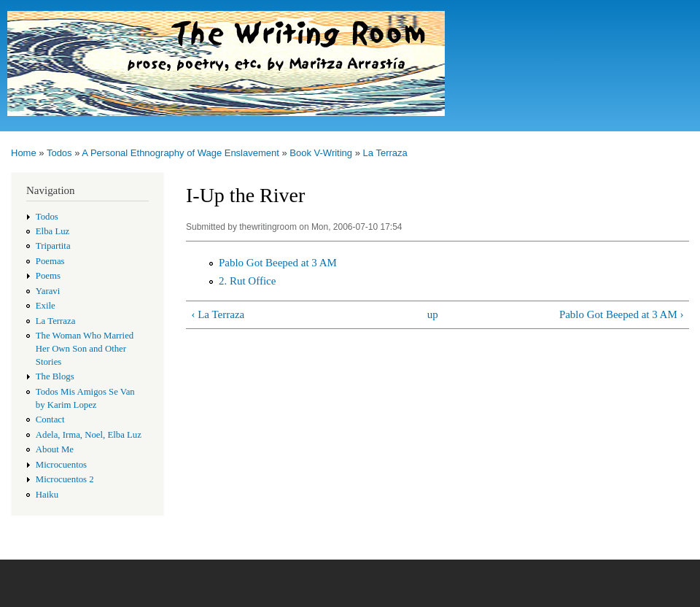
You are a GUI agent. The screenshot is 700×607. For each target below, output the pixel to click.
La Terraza (385, 153)
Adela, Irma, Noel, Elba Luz (89, 435)
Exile (46, 306)
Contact (50, 420)
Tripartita (53, 246)
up (433, 314)
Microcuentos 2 (65, 479)
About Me (55, 449)
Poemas (50, 261)
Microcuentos (61, 465)
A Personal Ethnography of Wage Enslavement (180, 153)
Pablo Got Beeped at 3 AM (278, 263)
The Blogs (55, 376)
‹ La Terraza (218, 314)
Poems (48, 276)
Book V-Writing (321, 153)
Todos (59, 153)
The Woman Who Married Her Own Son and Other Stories (85, 349)
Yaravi (48, 291)
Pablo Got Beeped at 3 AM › (622, 314)
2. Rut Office (247, 281)
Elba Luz (53, 231)
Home (24, 153)
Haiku (47, 495)
